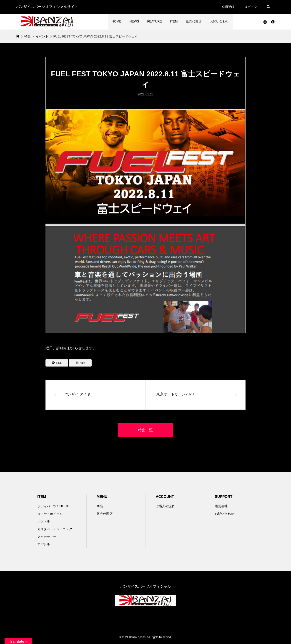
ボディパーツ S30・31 (53, 506)
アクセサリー (47, 537)
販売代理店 (194, 21)
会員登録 (228, 7)
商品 (100, 506)
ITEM (174, 21)
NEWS (134, 21)
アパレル (44, 544)
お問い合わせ (219, 21)
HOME (117, 21)
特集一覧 (145, 430)
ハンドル (44, 521)
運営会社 (221, 506)
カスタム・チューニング (55, 529)
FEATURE (155, 21)
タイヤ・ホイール (50, 514)
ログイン (251, 7)
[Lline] (57, 363)
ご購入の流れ (165, 506)
